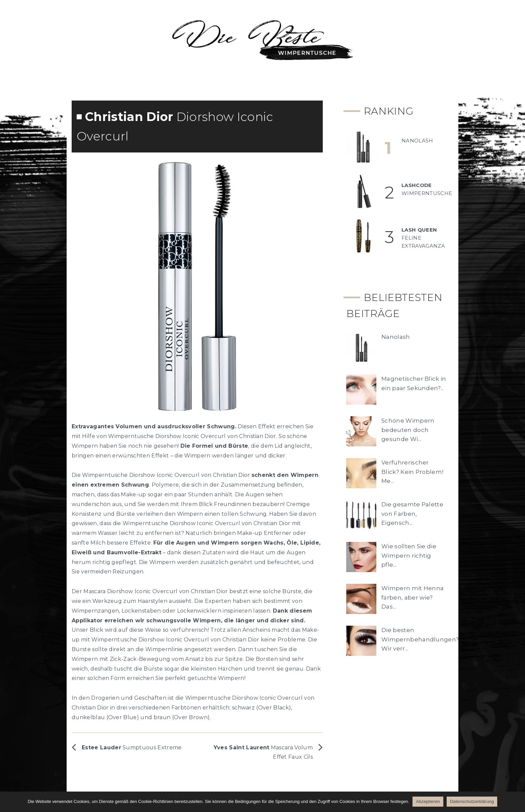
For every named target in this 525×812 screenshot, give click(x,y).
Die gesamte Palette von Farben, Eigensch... (412, 513)
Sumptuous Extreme (132, 747)
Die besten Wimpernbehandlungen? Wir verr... (420, 639)
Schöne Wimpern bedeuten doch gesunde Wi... (408, 430)
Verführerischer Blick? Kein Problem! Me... (412, 472)
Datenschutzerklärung (472, 801)
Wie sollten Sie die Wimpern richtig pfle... (409, 555)
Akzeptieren (428, 801)
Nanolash (396, 337)
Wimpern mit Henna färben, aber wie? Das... (412, 597)
